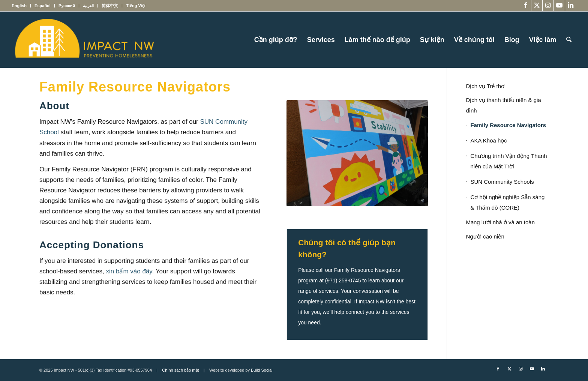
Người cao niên (485, 236)
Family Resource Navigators (508, 125)
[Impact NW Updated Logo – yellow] (84, 40)
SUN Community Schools (502, 182)
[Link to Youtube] (559, 6)
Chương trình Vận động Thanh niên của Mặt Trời (508, 161)
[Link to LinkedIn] (571, 6)
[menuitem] (21, 6)
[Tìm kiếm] (569, 40)
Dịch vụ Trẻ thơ (485, 86)
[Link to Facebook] (526, 6)
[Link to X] (537, 6)
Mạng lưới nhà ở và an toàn (500, 222)
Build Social (262, 370)
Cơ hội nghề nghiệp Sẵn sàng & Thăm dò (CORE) (507, 202)
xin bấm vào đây (129, 271)
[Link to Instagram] (548, 6)
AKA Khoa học (488, 140)
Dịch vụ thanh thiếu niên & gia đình (503, 105)
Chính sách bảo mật (180, 370)
